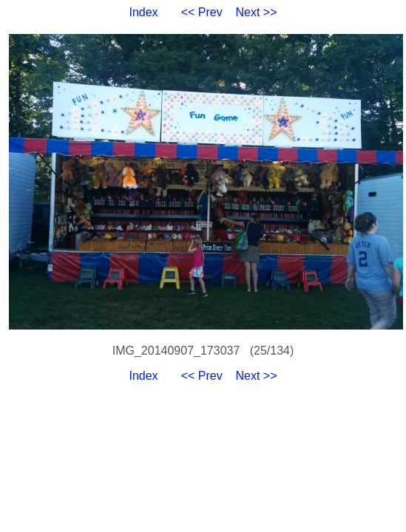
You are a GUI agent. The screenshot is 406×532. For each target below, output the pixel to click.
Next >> (257, 12)
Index (143, 12)
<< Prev (202, 12)
